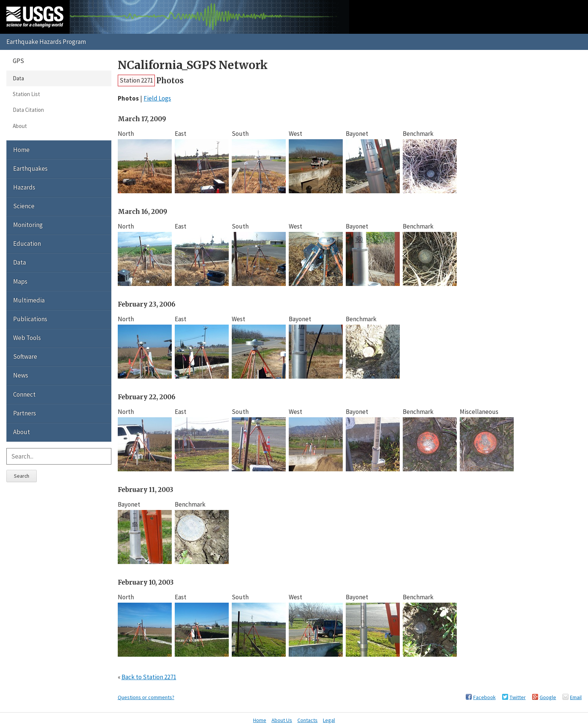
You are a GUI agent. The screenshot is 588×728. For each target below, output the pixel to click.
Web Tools (27, 338)
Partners (25, 413)
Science (24, 206)
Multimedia (29, 300)
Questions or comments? (146, 697)
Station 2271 (136, 80)
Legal (329, 720)
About (20, 126)
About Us (282, 720)
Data (18, 78)
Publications (30, 319)
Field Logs (157, 98)
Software (25, 356)
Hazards (24, 187)
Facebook (484, 697)
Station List (26, 94)
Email (576, 697)
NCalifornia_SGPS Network (193, 65)
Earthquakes (30, 168)
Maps (20, 281)
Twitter (518, 697)
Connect (24, 394)
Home (21, 150)
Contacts (307, 720)
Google (548, 697)
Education (27, 244)
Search (22, 476)
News (21, 375)
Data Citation (28, 110)
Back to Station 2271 (149, 677)
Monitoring (28, 225)
